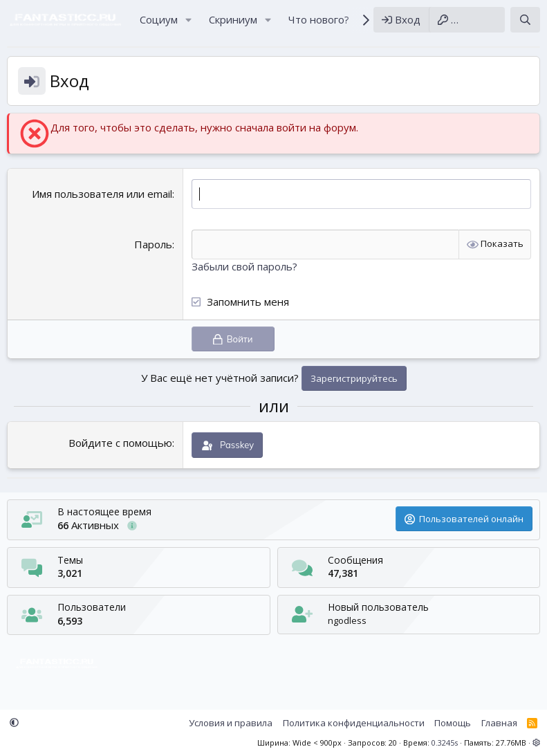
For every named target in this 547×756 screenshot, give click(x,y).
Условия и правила (231, 723)
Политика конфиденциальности (354, 723)
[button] (189, 20)
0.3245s (445, 743)
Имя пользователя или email (102, 194)
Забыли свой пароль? (244, 266)
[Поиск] (525, 20)
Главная (499, 723)
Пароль (153, 244)
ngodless (347, 620)
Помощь (453, 723)
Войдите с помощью (120, 443)
